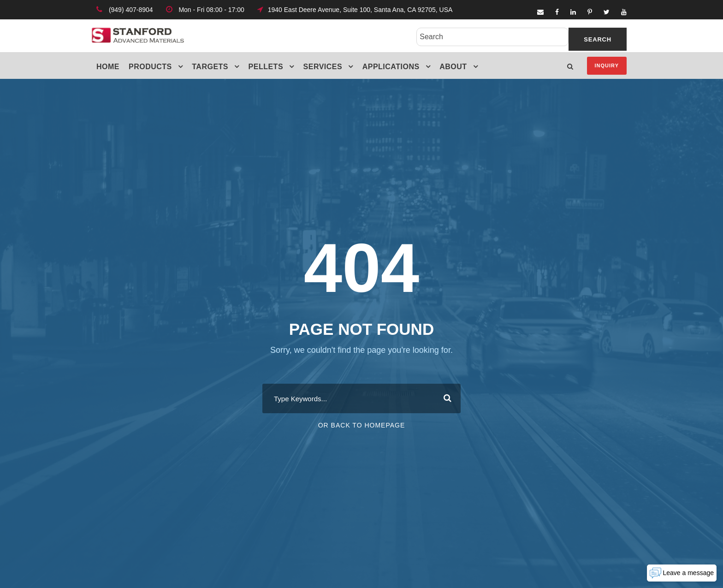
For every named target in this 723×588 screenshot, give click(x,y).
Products (150, 67)
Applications (391, 67)
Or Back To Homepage (362, 425)
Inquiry (607, 65)
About (453, 67)
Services (323, 67)
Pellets (266, 67)
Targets (210, 67)
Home (108, 67)
